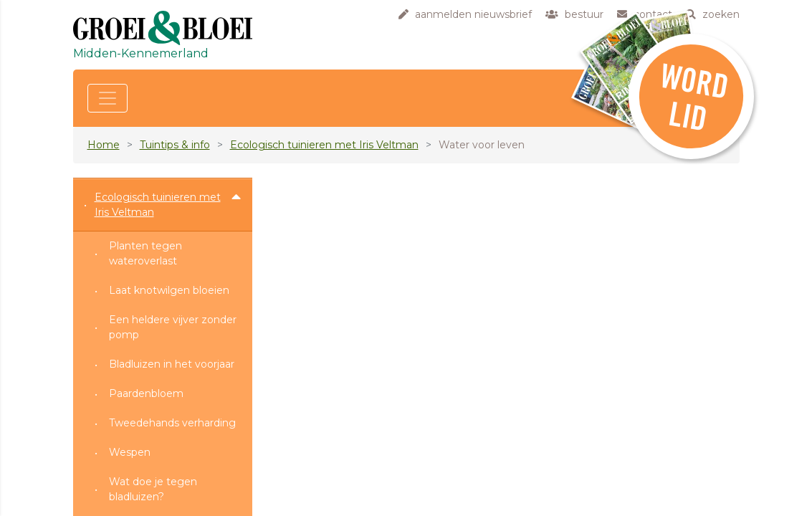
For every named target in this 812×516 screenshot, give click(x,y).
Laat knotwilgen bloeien (169, 290)
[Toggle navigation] (108, 98)
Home (104, 145)
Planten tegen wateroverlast (145, 253)
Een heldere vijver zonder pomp (173, 327)
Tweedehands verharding (172, 423)
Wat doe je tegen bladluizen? (153, 489)
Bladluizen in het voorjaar (172, 364)
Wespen (130, 452)
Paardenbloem (146, 393)
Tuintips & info (175, 145)
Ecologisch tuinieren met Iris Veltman (324, 145)
